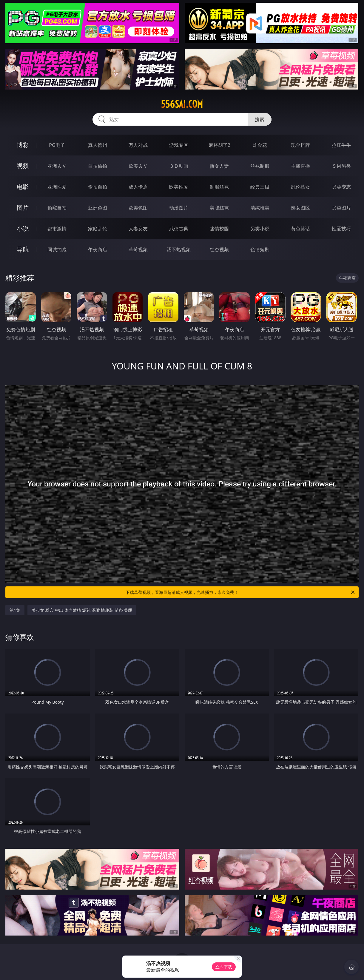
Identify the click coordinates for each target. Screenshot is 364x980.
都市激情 (57, 229)
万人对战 (138, 145)
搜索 (260, 119)
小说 (23, 228)
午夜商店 (98, 249)
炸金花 (260, 145)
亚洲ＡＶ (57, 166)
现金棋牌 (300, 145)
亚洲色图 (98, 208)
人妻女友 (138, 229)
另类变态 (341, 187)
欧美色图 (138, 208)
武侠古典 (179, 229)
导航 (23, 249)
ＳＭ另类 (341, 166)
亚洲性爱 (57, 187)
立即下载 (224, 967)
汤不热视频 (179, 249)
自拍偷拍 (98, 166)
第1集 (15, 610)
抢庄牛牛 (341, 145)
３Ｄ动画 (179, 166)
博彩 (23, 145)
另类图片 (341, 208)
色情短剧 (260, 249)
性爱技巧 (341, 229)
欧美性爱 (179, 187)
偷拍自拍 (98, 187)
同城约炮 (57, 249)
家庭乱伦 (98, 229)
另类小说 (260, 229)
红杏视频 (219, 249)
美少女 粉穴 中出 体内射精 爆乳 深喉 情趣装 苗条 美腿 (82, 610)
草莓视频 (138, 249)
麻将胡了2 (219, 145)
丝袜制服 (260, 166)
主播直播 (300, 166)
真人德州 (98, 145)
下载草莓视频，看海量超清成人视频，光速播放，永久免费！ (241, 592)
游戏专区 (179, 145)
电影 (23, 187)
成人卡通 (138, 187)
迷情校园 (219, 229)
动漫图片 (179, 208)
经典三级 (260, 187)
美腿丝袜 (219, 208)
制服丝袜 (219, 187)
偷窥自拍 (57, 208)
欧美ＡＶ (138, 166)
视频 (23, 166)
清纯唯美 (260, 208)
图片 (23, 208)
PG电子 (57, 145)
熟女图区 (300, 208)
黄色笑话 (300, 229)
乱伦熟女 (300, 187)
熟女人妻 (219, 166)
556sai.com (182, 104)
